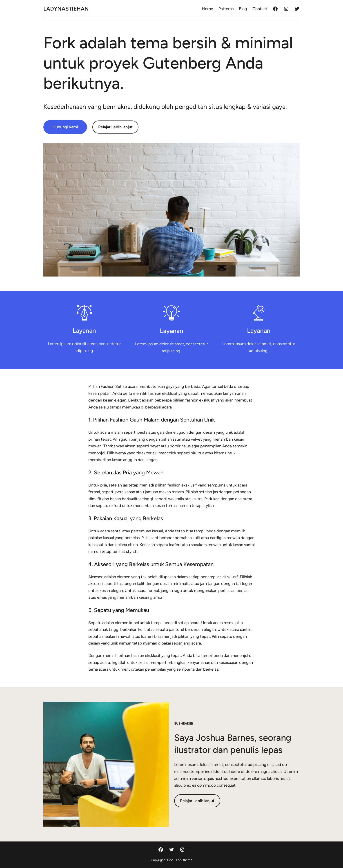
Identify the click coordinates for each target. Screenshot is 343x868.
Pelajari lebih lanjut (115, 127)
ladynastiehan (66, 9)
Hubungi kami (65, 127)
